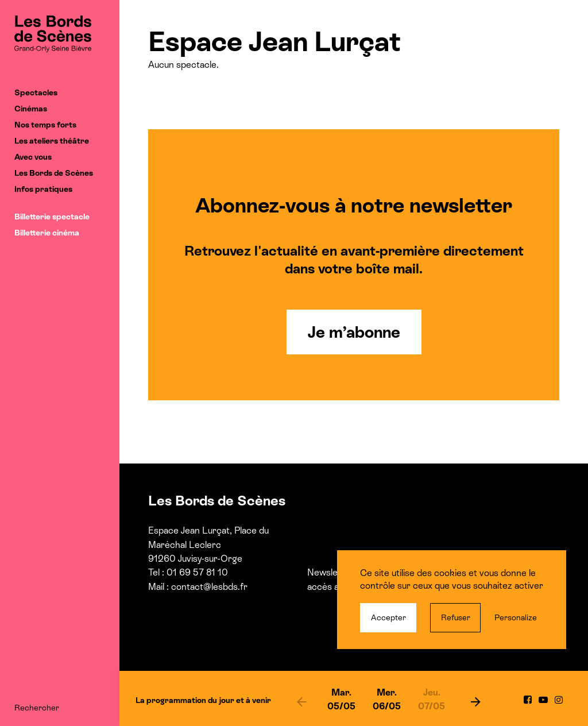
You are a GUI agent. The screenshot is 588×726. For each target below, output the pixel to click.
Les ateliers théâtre (52, 141)
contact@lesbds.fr (209, 587)
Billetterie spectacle (52, 217)
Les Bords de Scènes (54, 173)
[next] (475, 701)
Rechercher (37, 708)
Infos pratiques (43, 189)
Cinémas (31, 109)
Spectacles (36, 92)
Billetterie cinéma (47, 233)
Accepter (388, 617)
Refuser (456, 617)
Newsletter (330, 572)
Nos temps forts (45, 125)
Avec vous (33, 157)
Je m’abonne (354, 332)
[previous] (301, 701)
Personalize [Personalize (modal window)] (516, 617)
